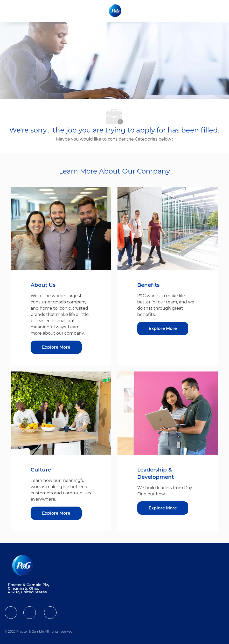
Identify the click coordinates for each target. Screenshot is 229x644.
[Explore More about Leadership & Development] (163, 508)
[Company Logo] (116, 11)
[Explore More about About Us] (56, 347)
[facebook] (11, 613)
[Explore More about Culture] (56, 513)
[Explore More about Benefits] (163, 328)
